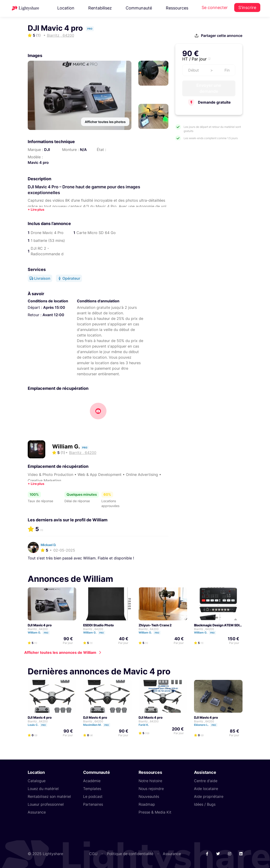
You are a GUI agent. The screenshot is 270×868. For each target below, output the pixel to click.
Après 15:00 (54, 307)
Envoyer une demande (209, 88)
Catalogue (37, 781)
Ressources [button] (177, 8)
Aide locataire (206, 789)
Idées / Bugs (205, 804)
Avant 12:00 (53, 315)
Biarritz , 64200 (38, 629)
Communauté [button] (139, 8)
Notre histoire (150, 781)
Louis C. (39, 725)
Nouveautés (149, 796)
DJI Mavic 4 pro (40, 625)
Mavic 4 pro (38, 162)
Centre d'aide (206, 781)
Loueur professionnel (46, 804)
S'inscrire (247, 8)
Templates (92, 789)
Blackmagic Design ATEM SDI (217, 625)
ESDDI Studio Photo (99, 625)
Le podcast (93, 796)
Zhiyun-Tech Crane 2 (155, 625)
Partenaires (93, 804)
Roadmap (147, 804)
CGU (93, 854)
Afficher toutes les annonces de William (60, 652)
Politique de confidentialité (130, 854)
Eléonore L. (208, 725)
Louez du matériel (43, 789)
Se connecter (215, 8)
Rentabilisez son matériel (49, 796)
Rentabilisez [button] (100, 8)
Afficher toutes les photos (105, 122)
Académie (92, 781)
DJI (47, 150)
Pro (46, 633)
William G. (67, 446)
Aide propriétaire (209, 796)
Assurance (37, 812)
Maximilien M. (99, 725)
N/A (83, 150)
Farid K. (146, 725)
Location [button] (66, 8)
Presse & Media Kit (155, 812)
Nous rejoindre (151, 789)
